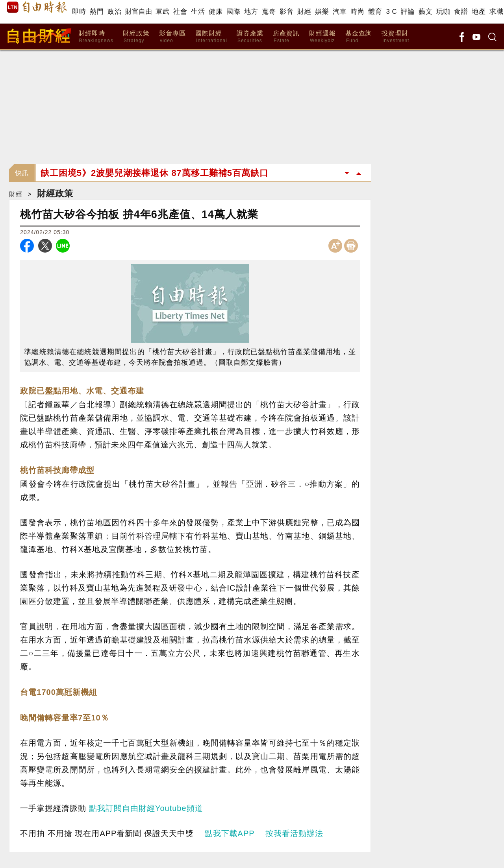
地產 (479, 12)
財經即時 (96, 37)
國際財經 (211, 37)
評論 (408, 12)
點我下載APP (230, 833)
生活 (198, 12)
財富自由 (138, 12)
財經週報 (322, 37)
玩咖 (443, 12)
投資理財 (396, 37)
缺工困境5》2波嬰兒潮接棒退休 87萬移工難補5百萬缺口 (155, 173)
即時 (79, 12)
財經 (304, 12)
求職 (496, 12)
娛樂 (322, 12)
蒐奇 (269, 12)
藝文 (425, 12)
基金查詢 (359, 37)
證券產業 (250, 37)
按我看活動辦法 (294, 833)
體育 (375, 12)
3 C (391, 12)
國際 (233, 12)
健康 (216, 12)
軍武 (162, 12)
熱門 (97, 12)
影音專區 (172, 37)
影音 (286, 12)
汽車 (340, 12)
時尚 (357, 12)
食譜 (461, 12)
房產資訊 (286, 37)
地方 (251, 12)
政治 (114, 12)
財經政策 (136, 37)
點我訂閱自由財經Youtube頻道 (146, 808)
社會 (180, 12)
